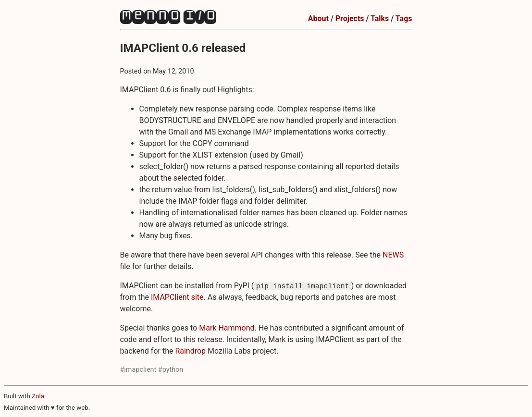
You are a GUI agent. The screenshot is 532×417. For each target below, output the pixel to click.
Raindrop (190, 351)
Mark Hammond (227, 328)
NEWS (393, 255)
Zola (38, 396)
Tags (404, 18)
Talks (380, 18)
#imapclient (138, 370)
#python (171, 370)
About (318, 18)
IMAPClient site (177, 297)
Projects (350, 18)
